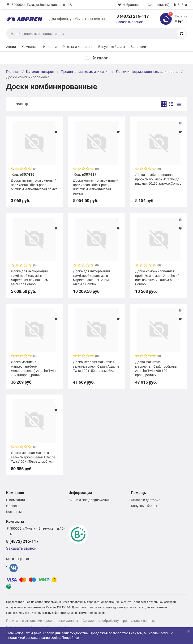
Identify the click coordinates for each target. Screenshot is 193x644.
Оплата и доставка (77, 47)
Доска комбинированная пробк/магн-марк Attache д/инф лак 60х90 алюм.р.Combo (158, 179)
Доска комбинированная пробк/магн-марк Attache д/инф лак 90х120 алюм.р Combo (157, 278)
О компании (15, 500)
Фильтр (22, 104)
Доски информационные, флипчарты (147, 72)
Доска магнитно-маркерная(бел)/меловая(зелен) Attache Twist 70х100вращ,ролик (34, 368)
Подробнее (70, 638)
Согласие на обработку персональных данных (119, 621)
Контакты (14, 512)
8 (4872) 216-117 (133, 16)
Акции (11, 47)
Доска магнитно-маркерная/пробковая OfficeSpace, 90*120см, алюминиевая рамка (96, 187)
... (153, 47)
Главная (13, 72)
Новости (50, 47)
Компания (30, 47)
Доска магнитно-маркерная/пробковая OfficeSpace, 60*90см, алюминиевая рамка (34, 185)
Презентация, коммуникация (85, 72)
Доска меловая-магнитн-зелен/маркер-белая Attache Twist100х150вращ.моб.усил (33, 457)
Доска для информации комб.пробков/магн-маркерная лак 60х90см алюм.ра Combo (30, 278)
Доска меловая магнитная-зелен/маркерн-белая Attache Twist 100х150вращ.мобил (96, 366)
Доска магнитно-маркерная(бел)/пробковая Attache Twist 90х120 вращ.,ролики (157, 368)
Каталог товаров (40, 72)
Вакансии (138, 47)
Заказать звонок (130, 22)
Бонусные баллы (112, 47)
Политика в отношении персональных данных (42, 621)
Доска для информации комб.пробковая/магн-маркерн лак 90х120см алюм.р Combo (91, 278)
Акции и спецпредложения (89, 500)
